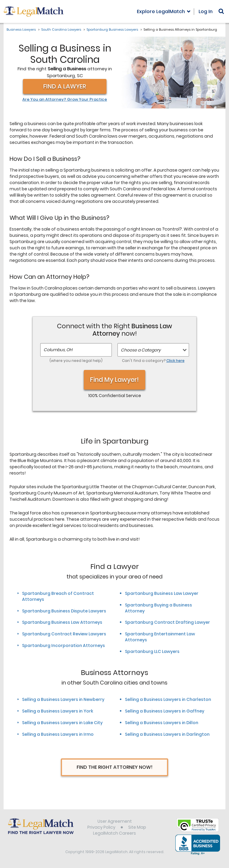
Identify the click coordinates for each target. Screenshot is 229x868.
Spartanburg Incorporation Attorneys (64, 645)
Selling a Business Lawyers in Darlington (167, 734)
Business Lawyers (21, 29)
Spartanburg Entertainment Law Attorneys (160, 637)
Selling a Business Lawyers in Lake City (62, 723)
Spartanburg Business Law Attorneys (62, 622)
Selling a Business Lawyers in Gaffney (165, 711)
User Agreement (115, 821)
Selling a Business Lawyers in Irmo (58, 734)
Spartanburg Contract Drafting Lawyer (167, 622)
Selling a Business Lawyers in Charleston (168, 699)
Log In (206, 11)
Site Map (137, 827)
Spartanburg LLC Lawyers (152, 651)
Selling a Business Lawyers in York (58, 711)
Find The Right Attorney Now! (115, 767)
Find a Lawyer (65, 86)
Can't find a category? (153, 361)
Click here (175, 361)
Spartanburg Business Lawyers (112, 29)
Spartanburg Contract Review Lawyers (64, 634)
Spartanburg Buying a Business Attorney (158, 608)
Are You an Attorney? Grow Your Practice (65, 99)
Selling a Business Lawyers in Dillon (162, 723)
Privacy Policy (101, 827)
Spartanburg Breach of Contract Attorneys (58, 596)
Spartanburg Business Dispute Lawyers (64, 611)
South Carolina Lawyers (61, 29)
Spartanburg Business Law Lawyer (162, 593)
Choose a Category (141, 350)
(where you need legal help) (76, 361)
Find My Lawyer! (114, 380)
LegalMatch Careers (114, 833)
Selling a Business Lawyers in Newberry (63, 699)
